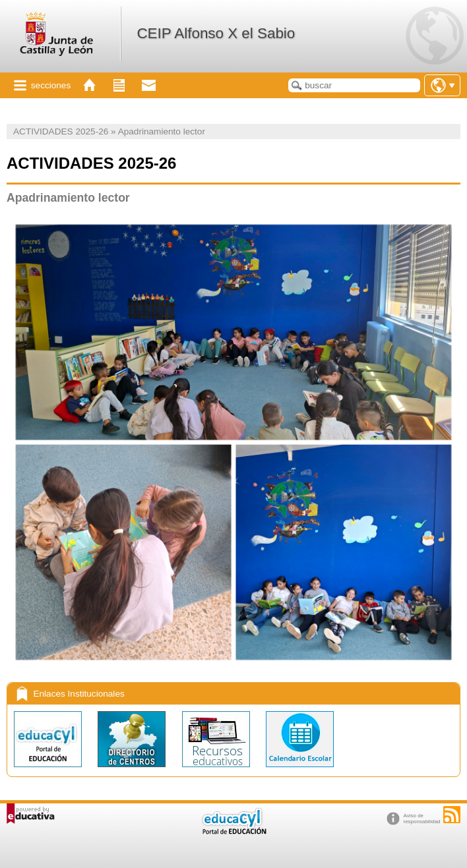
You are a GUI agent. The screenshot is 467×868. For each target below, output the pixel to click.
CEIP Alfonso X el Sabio (216, 33)
